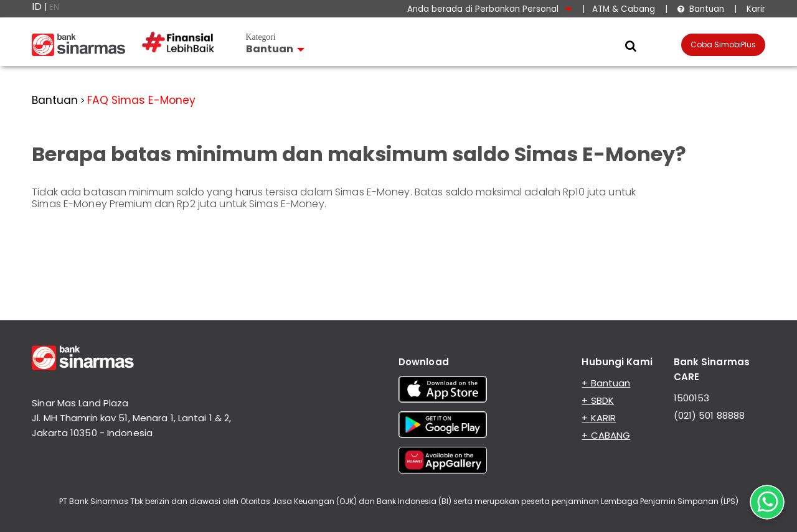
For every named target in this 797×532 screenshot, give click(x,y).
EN (54, 7)
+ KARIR (599, 418)
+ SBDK (598, 400)
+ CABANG (606, 435)
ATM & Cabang (624, 9)
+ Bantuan (606, 383)
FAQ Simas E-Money (141, 100)
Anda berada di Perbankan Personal (490, 9)
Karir (755, 9)
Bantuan (700, 9)
